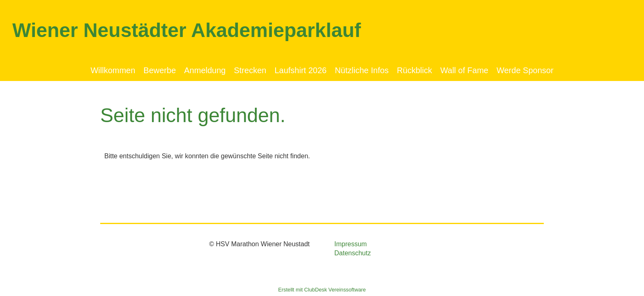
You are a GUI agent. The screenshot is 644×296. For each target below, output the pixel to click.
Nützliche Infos (362, 70)
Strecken (250, 70)
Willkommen (113, 70)
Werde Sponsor (525, 70)
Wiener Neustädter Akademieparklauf (187, 30)
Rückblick (414, 70)
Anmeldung (205, 70)
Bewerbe (160, 70)
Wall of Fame (464, 70)
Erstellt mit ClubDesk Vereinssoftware (322, 290)
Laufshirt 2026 (300, 70)
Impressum (351, 244)
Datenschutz (353, 253)
